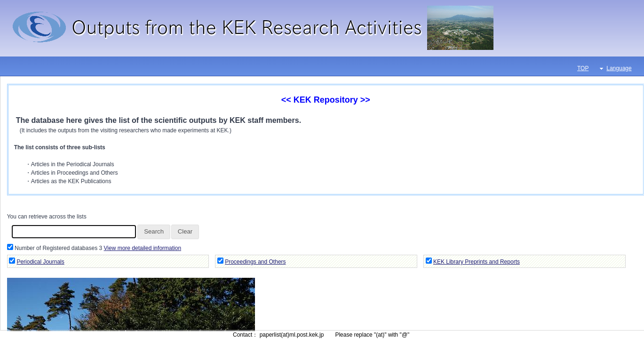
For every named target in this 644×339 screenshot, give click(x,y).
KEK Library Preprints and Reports (477, 262)
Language (619, 68)
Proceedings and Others (255, 262)
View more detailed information (143, 248)
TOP (583, 68)
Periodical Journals (40, 262)
